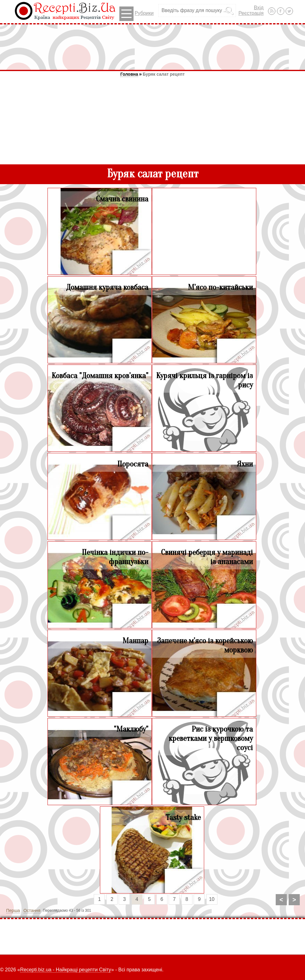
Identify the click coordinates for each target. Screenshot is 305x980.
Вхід (259, 8)
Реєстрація (251, 13)
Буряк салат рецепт (164, 74)
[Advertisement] (153, 47)
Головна (129, 74)
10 (212, 899)
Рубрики (136, 14)
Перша (13, 910)
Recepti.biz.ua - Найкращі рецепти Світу (66, 970)
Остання (32, 910)
